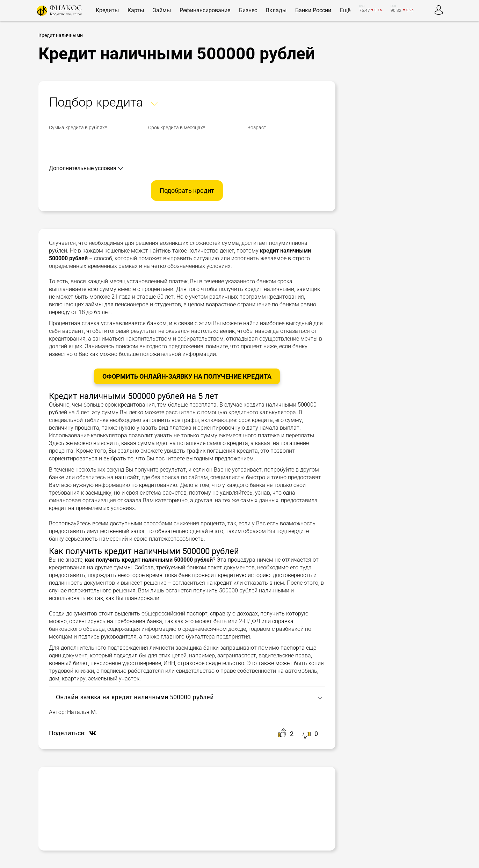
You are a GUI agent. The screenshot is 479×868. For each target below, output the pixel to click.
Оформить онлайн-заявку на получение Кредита (187, 376)
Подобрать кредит (187, 191)
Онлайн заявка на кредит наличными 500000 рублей (135, 697)
